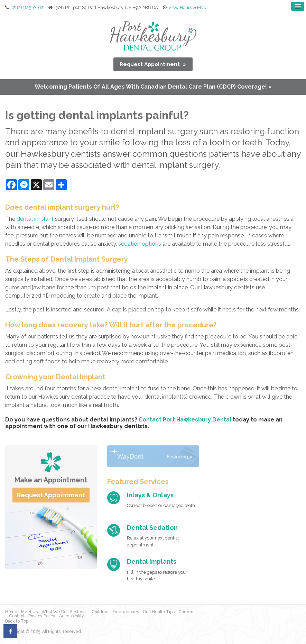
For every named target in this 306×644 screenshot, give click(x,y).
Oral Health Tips (159, 611)
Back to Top (17, 621)
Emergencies (126, 611)
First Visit (79, 611)
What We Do (54, 611)
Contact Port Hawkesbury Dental (185, 419)
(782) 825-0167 (27, 7)
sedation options (140, 243)
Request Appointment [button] (151, 64)
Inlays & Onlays (150, 494)
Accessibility (72, 616)
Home (11, 611)
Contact (17, 616)
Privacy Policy (42, 616)
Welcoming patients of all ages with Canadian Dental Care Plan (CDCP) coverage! (151, 86)
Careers (186, 611)
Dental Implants (152, 561)
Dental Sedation (152, 527)
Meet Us (29, 611)
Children (100, 611)
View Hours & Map (187, 7)
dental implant (35, 218)
